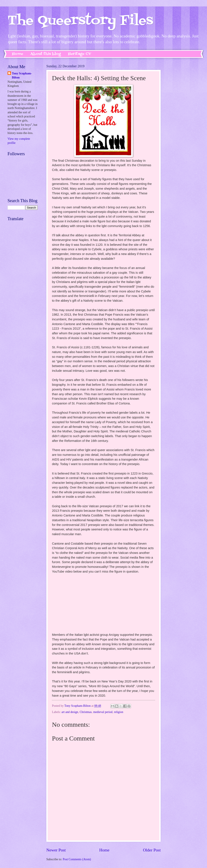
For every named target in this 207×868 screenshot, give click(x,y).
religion (118, 712)
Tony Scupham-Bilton (22, 75)
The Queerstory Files (80, 21)
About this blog (46, 54)
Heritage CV (80, 54)
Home (18, 54)
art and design (70, 712)
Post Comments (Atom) (77, 859)
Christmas (86, 712)
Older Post (152, 850)
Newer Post (56, 850)
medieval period (103, 712)
